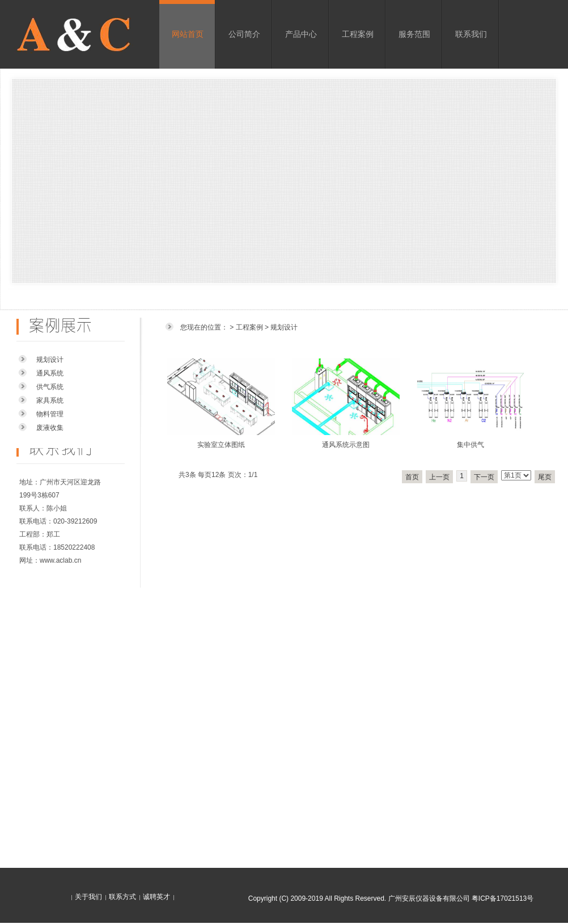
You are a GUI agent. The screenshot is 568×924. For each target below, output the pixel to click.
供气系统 (50, 387)
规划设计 (50, 360)
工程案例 (358, 34)
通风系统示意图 (346, 445)
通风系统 (50, 373)
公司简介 (244, 34)
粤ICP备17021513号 (503, 898)
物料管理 (50, 414)
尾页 (545, 477)
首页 (412, 477)
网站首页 (188, 34)
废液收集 (50, 428)
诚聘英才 (156, 897)
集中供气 (470, 445)
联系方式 (122, 897)
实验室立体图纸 (221, 445)
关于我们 (88, 897)
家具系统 (50, 400)
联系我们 (471, 34)
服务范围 (414, 34)
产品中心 (301, 34)
